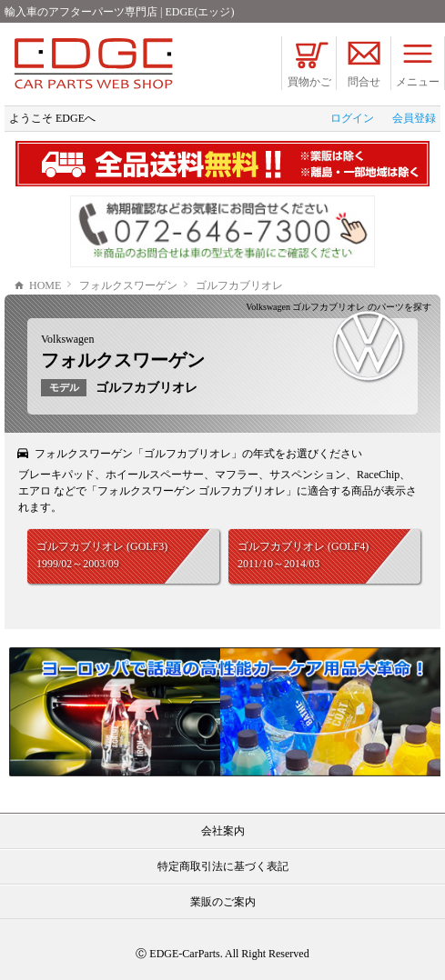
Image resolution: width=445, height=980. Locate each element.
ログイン (352, 118)
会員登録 (414, 118)
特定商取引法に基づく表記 (223, 866)
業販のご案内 (223, 902)
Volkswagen (67, 339)
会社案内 (223, 831)
